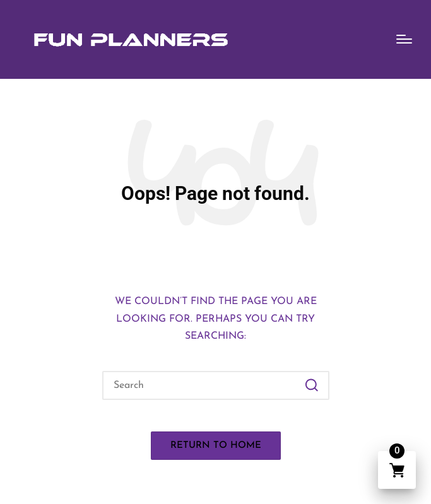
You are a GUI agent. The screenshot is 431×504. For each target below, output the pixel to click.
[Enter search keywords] (216, 385)
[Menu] (404, 39)
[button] (312, 385)
